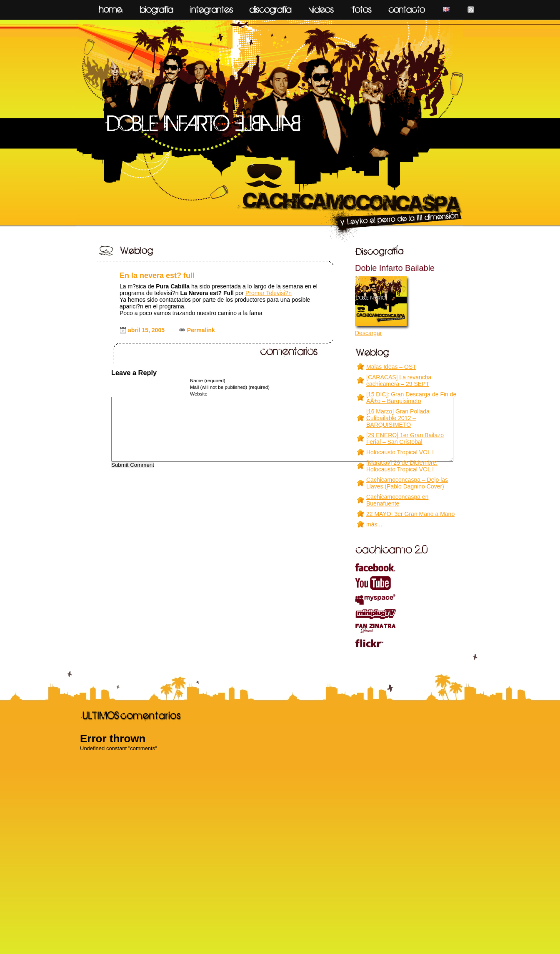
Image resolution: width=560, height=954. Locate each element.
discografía (271, 8)
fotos (361, 8)
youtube (407, 583)
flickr (407, 643)
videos (321, 8)
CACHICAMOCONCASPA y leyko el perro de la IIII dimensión (280, 130)
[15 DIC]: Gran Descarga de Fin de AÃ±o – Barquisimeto (411, 398)
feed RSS (471, 8)
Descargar (369, 333)
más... (374, 524)
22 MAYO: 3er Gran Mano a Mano (410, 514)
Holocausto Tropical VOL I (400, 452)
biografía (157, 8)
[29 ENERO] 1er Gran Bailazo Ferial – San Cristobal (405, 438)
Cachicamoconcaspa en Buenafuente (397, 500)
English (446, 8)
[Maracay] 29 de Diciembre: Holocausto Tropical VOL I (402, 466)
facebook (407, 567)
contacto (407, 8)
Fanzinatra (407, 628)
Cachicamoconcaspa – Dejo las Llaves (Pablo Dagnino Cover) (407, 483)
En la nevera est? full (157, 275)
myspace (407, 600)
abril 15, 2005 (146, 330)
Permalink (201, 330)
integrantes (211, 8)
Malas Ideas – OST (391, 367)
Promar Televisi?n (269, 293)
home (111, 8)
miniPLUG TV (407, 614)
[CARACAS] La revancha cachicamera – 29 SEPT (399, 381)
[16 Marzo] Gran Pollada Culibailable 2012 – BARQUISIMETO (398, 418)
